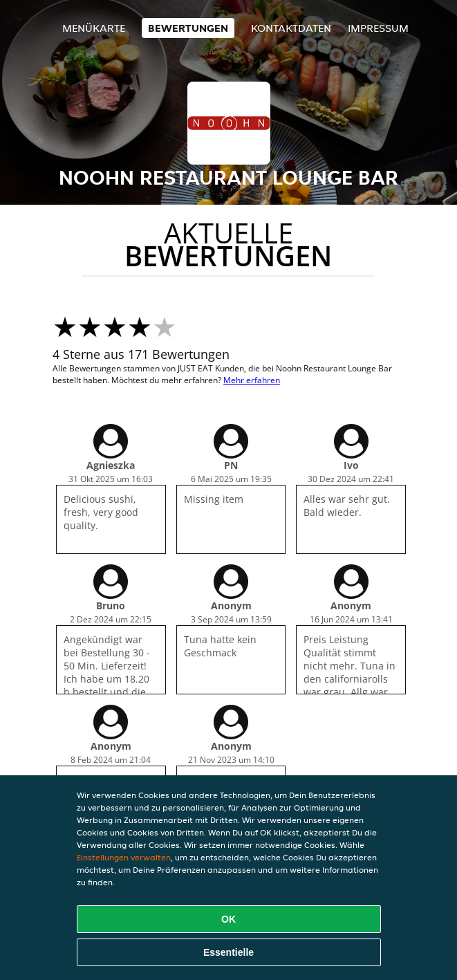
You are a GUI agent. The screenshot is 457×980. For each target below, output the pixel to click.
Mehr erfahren (252, 380)
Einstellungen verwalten (124, 857)
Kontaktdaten (291, 28)
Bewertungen (188, 28)
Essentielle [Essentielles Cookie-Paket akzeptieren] (228, 952)
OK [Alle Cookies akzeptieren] (228, 919)
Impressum (378, 28)
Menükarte (94, 28)
